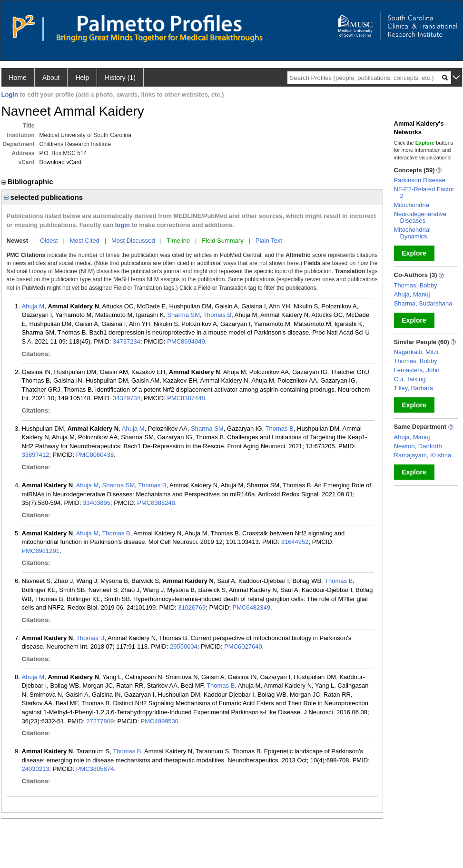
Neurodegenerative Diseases (420, 217)
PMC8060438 (95, 455)
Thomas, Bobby (416, 285)
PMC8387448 (186, 398)
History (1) (120, 78)
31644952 (295, 542)
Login (10, 94)
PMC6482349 (252, 607)
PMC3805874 (95, 769)
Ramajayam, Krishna (423, 455)
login (123, 225)
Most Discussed (133, 241)
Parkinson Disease (420, 180)
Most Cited (85, 241)
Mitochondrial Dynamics (412, 233)
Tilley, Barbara (414, 388)
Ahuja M (33, 306)
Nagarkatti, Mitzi (416, 352)
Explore (414, 253)
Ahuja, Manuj (412, 294)
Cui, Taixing (410, 379)
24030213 (36, 769)
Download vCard (61, 162)
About (51, 78)
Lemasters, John (417, 370)
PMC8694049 (186, 341)
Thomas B (217, 315)
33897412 (36, 455)
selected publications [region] (44, 197)
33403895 (97, 503)
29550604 (184, 646)
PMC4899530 (160, 721)
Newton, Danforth (418, 446)
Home (18, 78)
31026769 (192, 607)
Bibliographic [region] (28, 182)
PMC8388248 (156, 503)
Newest (18, 241)
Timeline (179, 241)
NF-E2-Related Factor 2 (424, 192)
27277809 (100, 721)
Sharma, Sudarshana (423, 303)
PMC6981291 (41, 551)
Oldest (49, 241)
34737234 (127, 341)
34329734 (127, 398)
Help (82, 78)
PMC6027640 (243, 646)
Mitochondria (412, 205)
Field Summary (222, 241)
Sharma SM (183, 315)
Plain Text (269, 241)
